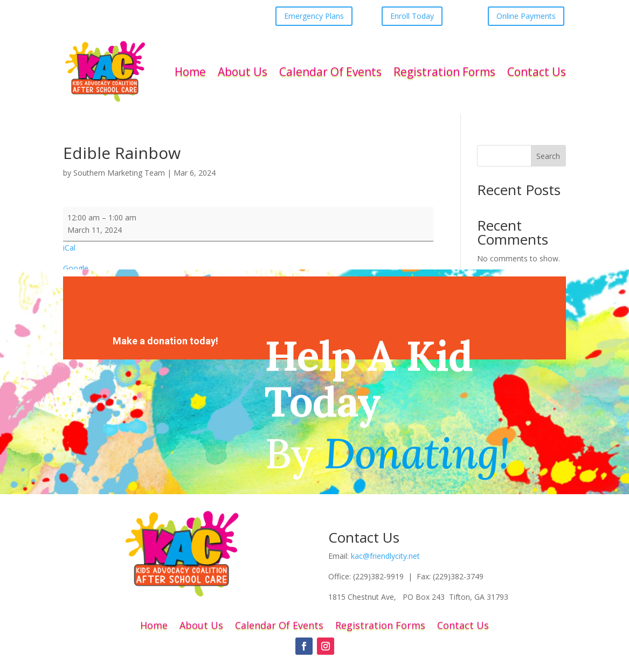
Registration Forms (444, 72)
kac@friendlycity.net (385, 556)
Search (548, 156)
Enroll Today (412, 16)
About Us (243, 72)
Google (76, 268)
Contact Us (537, 72)
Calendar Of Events (330, 72)
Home (190, 72)
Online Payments (526, 16)
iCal (69, 248)
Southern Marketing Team (119, 173)
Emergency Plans (314, 16)
